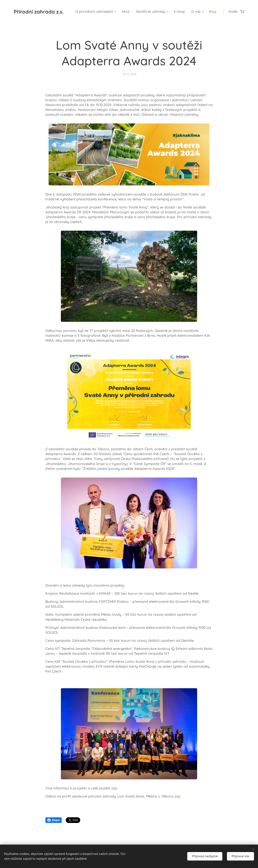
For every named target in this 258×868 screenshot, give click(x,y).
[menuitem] (110, 12)
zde (114, 788)
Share (54, 820)
